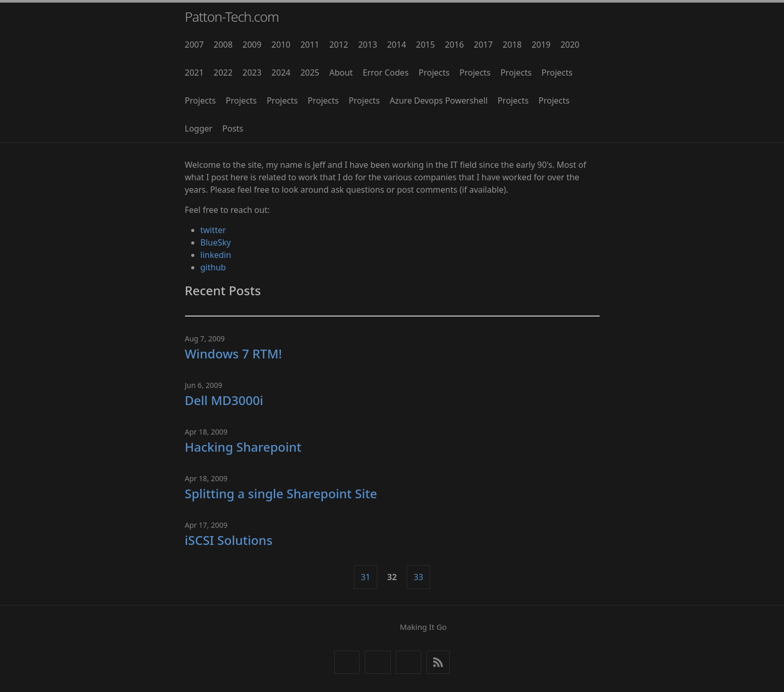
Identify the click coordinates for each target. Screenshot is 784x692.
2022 (223, 73)
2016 (455, 45)
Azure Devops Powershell (439, 100)
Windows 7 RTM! (234, 354)
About (341, 73)
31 (365, 577)
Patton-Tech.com (232, 17)
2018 (512, 45)
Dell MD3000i (224, 400)
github (213, 267)
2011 (310, 45)
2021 (195, 73)
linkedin (216, 255)
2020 (570, 45)
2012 (339, 45)
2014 (397, 45)
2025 (310, 73)
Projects (434, 73)
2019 (541, 45)
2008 (223, 45)
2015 (426, 45)
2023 (252, 73)
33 (418, 577)
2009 (252, 45)
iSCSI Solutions (229, 540)
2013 (368, 45)
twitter (213, 230)
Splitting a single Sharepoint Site (281, 493)
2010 (281, 45)
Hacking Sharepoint (243, 447)
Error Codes (386, 73)
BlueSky (216, 242)
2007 (195, 45)
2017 (483, 45)
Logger (199, 128)
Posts (233, 128)
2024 (281, 73)
